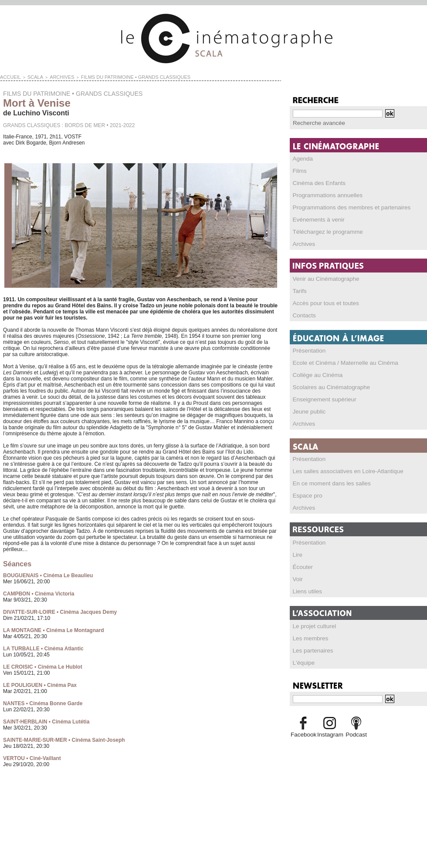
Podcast (356, 734)
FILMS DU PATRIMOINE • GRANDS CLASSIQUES (114, 77)
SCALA (30, 77)
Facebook (303, 734)
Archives (53, 77)
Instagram (330, 734)
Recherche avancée (316, 123)
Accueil (8, 77)
